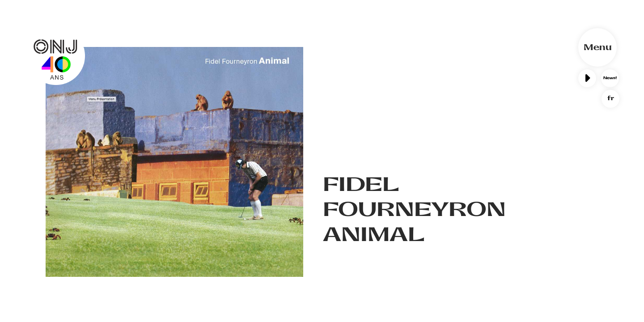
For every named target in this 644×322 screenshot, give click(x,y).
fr (611, 98)
